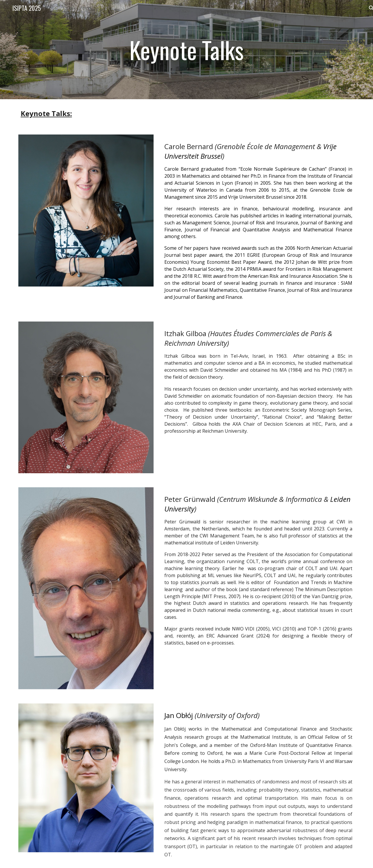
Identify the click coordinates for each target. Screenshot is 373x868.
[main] (186, 50)
